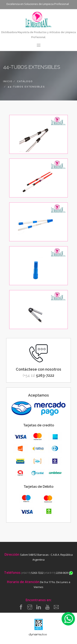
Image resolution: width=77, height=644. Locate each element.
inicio (8, 81)
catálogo (25, 81)
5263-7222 (38, 375)
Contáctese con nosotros (38, 369)
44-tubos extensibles (26, 87)
